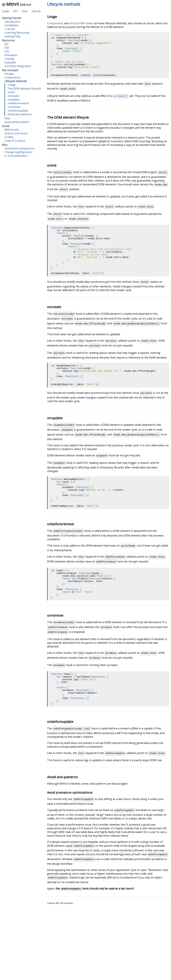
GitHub (36, 11)
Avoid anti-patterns (20, 114)
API (15, 11)
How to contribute (16, 133)
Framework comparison (19, 148)
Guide (6, 11)
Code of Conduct (15, 141)
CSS (7, 51)
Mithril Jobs (12, 130)
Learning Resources (17, 33)
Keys (7, 118)
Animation (11, 55)
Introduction (12, 22)
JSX (6, 44)
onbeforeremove (18, 103)
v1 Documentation (16, 156)
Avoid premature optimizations (70, 848)
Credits (9, 137)
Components (13, 77)
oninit (11, 92)
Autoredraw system (17, 122)
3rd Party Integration (18, 66)
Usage (12, 85)
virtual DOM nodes (81, 23)
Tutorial (10, 29)
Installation (12, 25)
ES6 (7, 48)
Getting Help (12, 36)
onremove (14, 107)
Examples (10, 62)
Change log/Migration (18, 152)
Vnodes (9, 74)
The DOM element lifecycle (24, 88)
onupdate (14, 100)
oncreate (13, 96)
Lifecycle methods (64, 4)
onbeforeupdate (18, 111)
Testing (9, 59)
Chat (25, 11)
